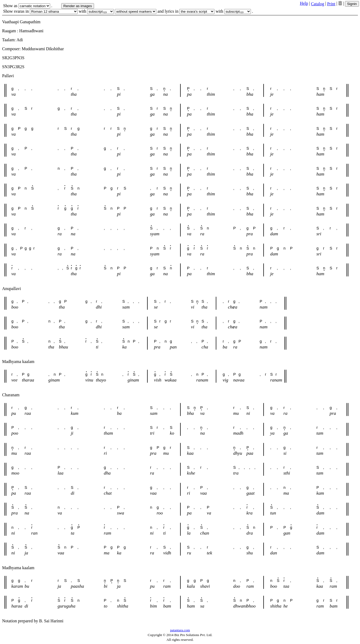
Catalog (317, 4)
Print (331, 4)
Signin (352, 4)
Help (304, 3)
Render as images (78, 6)
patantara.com (180, 630)
